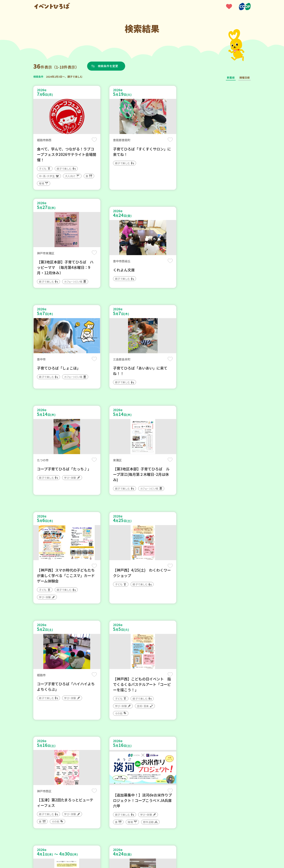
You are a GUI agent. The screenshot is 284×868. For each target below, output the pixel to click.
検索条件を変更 (108, 66)
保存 (94, 140)
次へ (151, 759)
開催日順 (245, 77)
